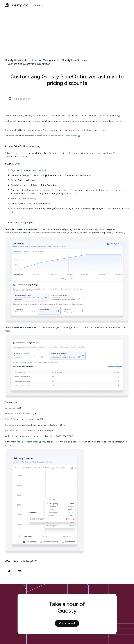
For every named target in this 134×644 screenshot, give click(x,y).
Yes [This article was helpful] (9, 571)
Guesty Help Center (17, 60)
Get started (67, 623)
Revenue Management (45, 60)
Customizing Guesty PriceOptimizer (29, 64)
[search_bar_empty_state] (67, 99)
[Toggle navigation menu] (126, 5)
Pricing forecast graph (28, 442)
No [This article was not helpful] (20, 571)
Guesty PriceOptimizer (75, 60)
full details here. (70, 136)
